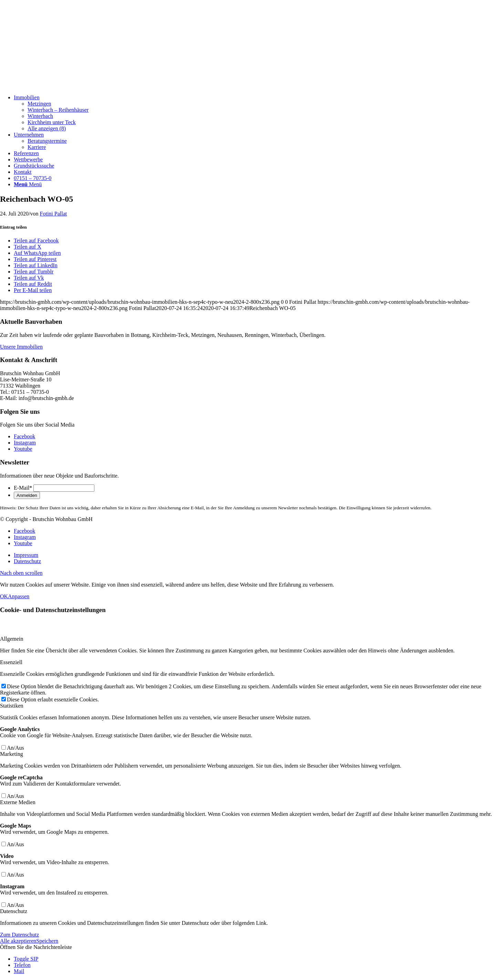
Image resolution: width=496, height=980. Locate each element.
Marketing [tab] (12, 754)
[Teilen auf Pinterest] (35, 259)
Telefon (22, 965)
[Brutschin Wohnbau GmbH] (52, 86)
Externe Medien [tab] (18, 802)
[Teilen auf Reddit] (33, 284)
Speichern (47, 941)
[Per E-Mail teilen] (33, 290)
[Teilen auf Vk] (29, 278)
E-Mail (23, 488)
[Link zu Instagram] (25, 443)
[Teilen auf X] (28, 247)
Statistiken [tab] (12, 706)
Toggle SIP (26, 959)
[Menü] (28, 184)
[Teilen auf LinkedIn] (36, 265)
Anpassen (19, 596)
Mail (19, 971)
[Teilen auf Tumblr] (34, 272)
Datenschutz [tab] (14, 911)
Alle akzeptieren (18, 941)
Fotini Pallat (54, 214)
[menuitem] (255, 113)
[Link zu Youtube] (23, 449)
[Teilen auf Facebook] (36, 241)
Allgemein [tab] (12, 639)
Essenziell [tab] (11, 662)
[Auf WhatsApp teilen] (37, 253)
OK (4, 596)
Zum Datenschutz (19, 935)
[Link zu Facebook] (24, 436)
